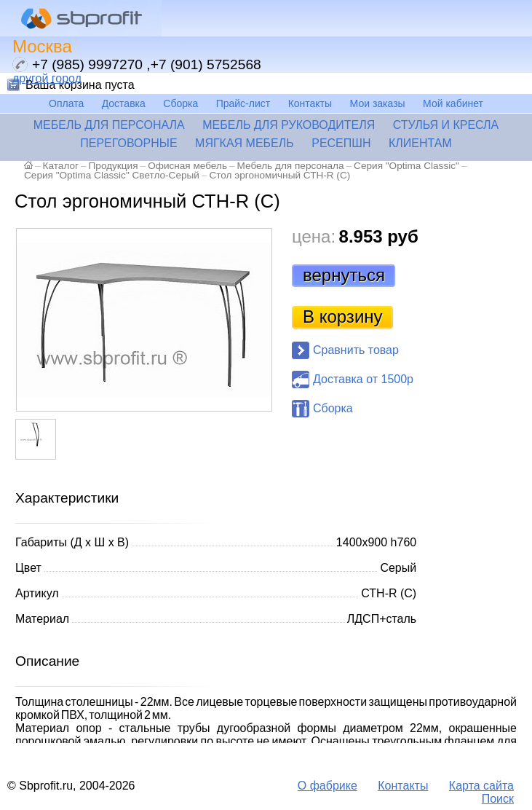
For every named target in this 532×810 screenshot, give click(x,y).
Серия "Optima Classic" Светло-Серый (112, 175)
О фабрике (327, 786)
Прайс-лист (243, 103)
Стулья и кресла (446, 125)
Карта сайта (481, 786)
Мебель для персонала (109, 125)
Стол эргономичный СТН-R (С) (279, 175)
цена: (314, 236)
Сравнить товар (356, 350)
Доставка (124, 103)
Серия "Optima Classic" (406, 166)
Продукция (114, 166)
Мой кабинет (453, 103)
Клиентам (420, 143)
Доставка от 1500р (363, 379)
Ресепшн (341, 143)
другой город (47, 78)
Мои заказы (378, 103)
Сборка (180, 103)
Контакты (310, 103)
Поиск (498, 799)
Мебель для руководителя (289, 125)
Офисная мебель (187, 166)
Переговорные (128, 143)
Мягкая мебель (245, 143)
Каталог (61, 166)
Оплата (66, 103)
